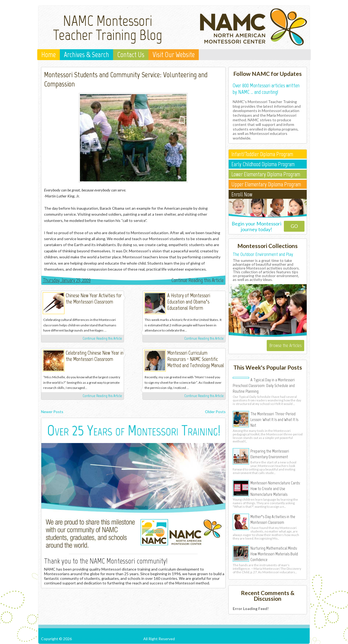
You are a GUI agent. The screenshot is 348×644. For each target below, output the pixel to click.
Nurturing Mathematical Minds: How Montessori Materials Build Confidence (274, 554)
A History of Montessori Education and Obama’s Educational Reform (189, 302)
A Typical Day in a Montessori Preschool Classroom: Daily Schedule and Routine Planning (264, 385)
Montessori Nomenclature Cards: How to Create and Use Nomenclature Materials (275, 488)
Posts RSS (269, 639)
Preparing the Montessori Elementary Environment (270, 454)
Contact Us (131, 55)
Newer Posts (52, 412)
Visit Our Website (174, 55)
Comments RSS (294, 639)
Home (49, 55)
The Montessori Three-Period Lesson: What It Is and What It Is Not (274, 419)
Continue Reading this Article (198, 280)
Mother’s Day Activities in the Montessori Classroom (273, 519)
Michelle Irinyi (132, 297)
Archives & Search (86, 55)
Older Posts (215, 412)
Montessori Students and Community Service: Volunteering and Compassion (126, 79)
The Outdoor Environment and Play (263, 254)
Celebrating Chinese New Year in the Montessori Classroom (95, 356)
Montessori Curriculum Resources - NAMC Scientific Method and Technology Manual (196, 359)
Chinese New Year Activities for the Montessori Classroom (94, 299)
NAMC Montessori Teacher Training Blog (108, 28)
